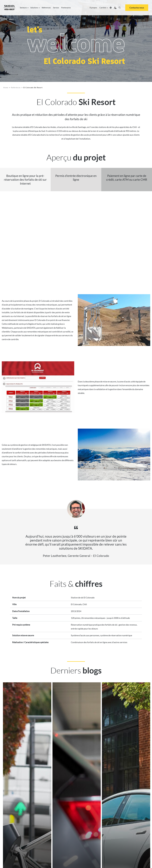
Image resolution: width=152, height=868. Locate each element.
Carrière (103, 8)
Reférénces (16, 87)
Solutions (35, 8)
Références (46, 8)
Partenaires (66, 8)
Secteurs (24, 8)
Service (56, 8)
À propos (93, 8)
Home (6, 87)
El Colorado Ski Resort (33, 87)
